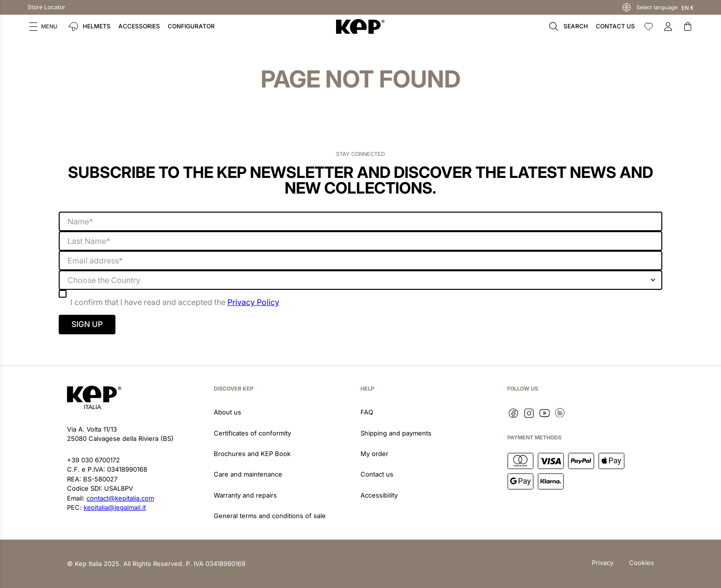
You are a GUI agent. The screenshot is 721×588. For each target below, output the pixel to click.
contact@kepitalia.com (120, 498)
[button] (43, 26)
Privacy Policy (253, 302)
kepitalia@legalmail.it (115, 507)
